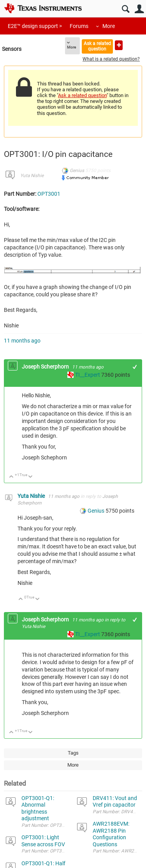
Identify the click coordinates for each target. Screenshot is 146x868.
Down (31, 477)
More (109, 26)
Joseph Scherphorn (46, 367)
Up (11, 477)
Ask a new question (119, 45)
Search (126, 9)
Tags (73, 753)
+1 (135, 367)
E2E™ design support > (35, 26)
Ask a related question (97, 46)
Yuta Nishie (32, 176)
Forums (79, 26)
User (139, 9)
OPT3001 (49, 194)
